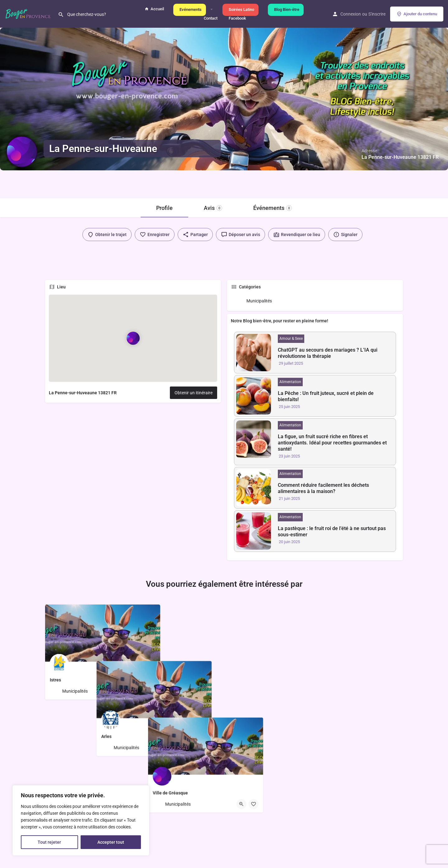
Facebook (236, 18)
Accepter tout (111, 842)
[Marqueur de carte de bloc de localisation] (133, 338)
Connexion (351, 14)
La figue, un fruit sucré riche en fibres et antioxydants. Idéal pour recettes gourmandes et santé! (332, 443)
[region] (81, 820)
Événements (273, 208)
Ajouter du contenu (417, 14)
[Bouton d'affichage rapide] (138, 691)
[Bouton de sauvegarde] (151, 691)
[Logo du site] (29, 13)
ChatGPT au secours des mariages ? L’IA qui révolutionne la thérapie (328, 353)
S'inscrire (377, 14)
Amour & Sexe (291, 339)
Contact (210, 18)
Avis (213, 208)
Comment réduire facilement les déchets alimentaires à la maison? (323, 488)
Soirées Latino (240, 9)
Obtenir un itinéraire (194, 393)
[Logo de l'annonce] (22, 152)
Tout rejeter (49, 842)
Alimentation (290, 382)
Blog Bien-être (286, 9)
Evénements (190, 9)
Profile (164, 208)
